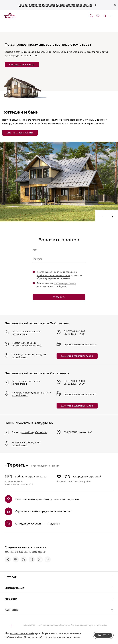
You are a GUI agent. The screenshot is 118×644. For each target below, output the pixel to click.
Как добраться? (20, 357)
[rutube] (48, 559)
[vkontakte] (16, 559)
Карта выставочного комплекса (80, 344)
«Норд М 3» (27, 432)
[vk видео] (32, 559)
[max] (24, 559)
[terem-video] (40, 559)
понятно (103, 635)
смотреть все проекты (20, 133)
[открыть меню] (112, 16)
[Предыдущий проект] (112, 216)
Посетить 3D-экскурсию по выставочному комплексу (27, 344)
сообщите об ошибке (22, 65)
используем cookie (22, 633)
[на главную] (10, 15)
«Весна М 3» (41, 432)
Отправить (59, 297)
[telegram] (8, 559)
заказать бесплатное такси (77, 356)
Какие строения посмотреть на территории (26, 333)
